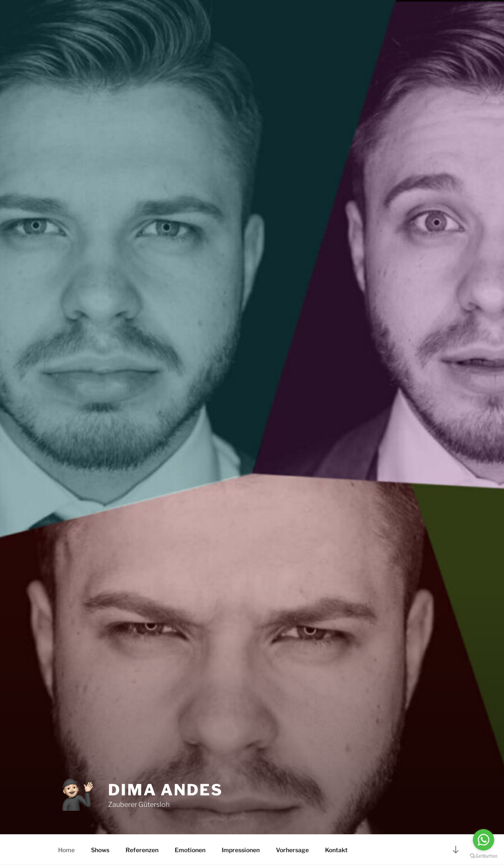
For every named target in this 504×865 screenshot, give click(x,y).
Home (66, 850)
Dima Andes (166, 790)
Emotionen (190, 850)
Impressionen (241, 850)
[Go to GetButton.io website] (483, 856)
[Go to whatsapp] (483, 840)
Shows (100, 850)
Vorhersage (292, 850)
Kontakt (336, 850)
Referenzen (142, 850)
